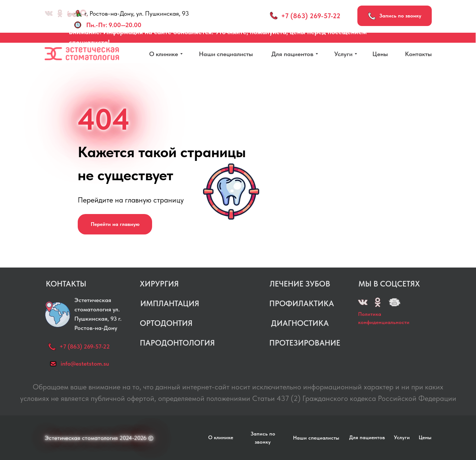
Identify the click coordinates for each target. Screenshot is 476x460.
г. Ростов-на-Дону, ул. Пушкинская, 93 (137, 13)
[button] (395, 16)
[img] (394, 302)
